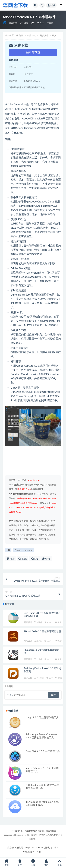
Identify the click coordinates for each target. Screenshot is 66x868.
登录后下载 (33, 52)
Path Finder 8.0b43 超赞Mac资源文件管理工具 (42, 786)
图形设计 (13, 23)
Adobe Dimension (23, 550)
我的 (46, 863)
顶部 (59, 863)
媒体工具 (28, 678)
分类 (20, 863)
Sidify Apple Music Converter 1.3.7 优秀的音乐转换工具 (41, 736)
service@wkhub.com (14, 835)
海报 (34, 559)
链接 (46, 559)
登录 (51, 5)
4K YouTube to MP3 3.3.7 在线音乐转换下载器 (42, 803)
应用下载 (31, 35)
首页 (21, 35)
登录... (10, 695)
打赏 (11, 559)
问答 (33, 863)
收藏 (23, 559)
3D (8, 550)
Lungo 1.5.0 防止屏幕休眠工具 (42, 717)
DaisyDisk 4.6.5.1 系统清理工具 (43, 751)
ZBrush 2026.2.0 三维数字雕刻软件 (43, 631)
